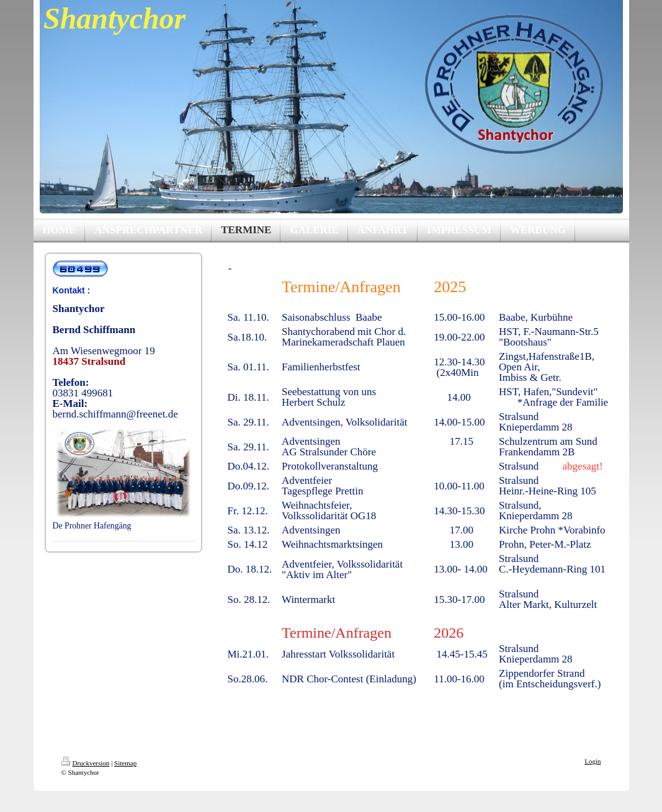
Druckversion (86, 763)
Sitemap (125, 763)
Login (593, 761)
